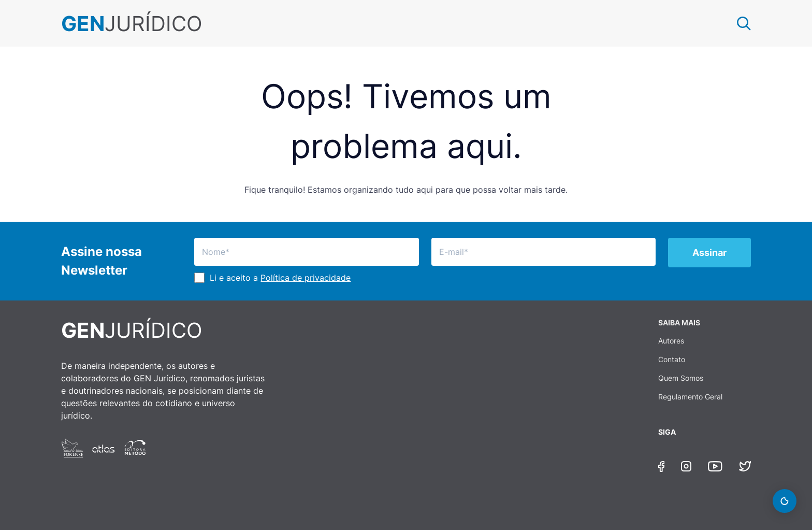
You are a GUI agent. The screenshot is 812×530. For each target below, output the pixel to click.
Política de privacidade (306, 278)
